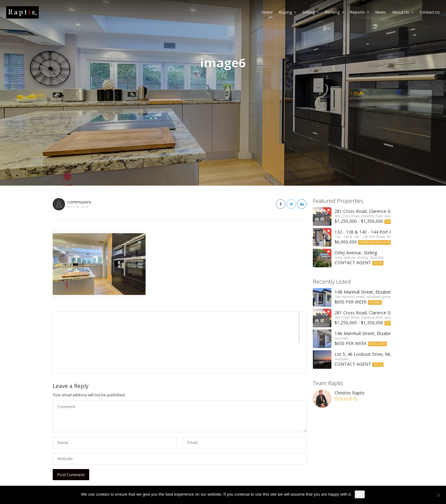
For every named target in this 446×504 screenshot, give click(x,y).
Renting (334, 12)
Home (267, 12)
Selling (311, 12)
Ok (360, 494)
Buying (288, 12)
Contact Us (430, 12)
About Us (403, 12)
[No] (438, 495)
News (381, 12)
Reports (360, 12)
